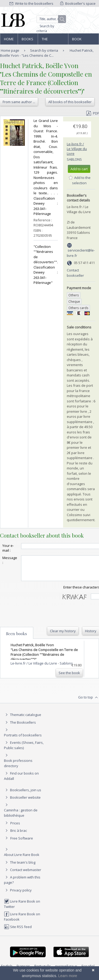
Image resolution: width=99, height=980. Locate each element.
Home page (9, 41)
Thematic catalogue (23, 719)
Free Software (22, 843)
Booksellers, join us (23, 795)
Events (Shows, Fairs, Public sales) (24, 750)
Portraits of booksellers (23, 740)
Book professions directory (83, 41)
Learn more (68, 976)
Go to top (89, 702)
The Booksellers (53, 41)
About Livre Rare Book (22, 859)
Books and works (28, 41)
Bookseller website (22, 802)
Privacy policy (18, 895)
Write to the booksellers (31, 3)
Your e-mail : (8, 548)
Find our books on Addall (21, 781)
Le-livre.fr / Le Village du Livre (77, 149)
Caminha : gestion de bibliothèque (21, 818)
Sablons (74, 159)
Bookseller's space (78, 3)
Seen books (16, 638)
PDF (93, 113)
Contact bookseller (75, 273)
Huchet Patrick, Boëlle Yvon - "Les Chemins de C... (47, 53)
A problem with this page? (22, 884)
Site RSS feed (18, 931)
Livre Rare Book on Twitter (22, 909)
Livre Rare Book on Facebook (22, 921)
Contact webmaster (23, 874)
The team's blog (20, 867)
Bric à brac (19, 835)
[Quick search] (51, 19)
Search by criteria (45, 28)
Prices (15, 828)
